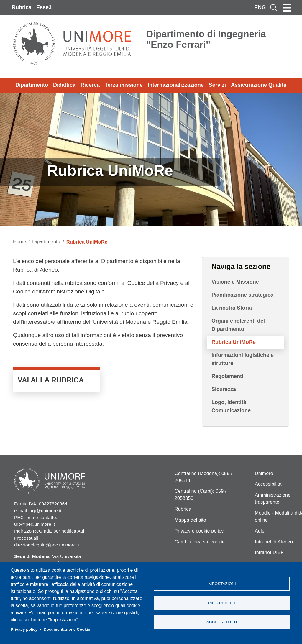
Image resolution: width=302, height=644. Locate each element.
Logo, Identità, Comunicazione (231, 406)
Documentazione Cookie (67, 629)
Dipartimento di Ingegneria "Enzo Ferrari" (206, 39)
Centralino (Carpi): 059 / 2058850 (201, 495)
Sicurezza (224, 389)
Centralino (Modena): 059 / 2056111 (203, 477)
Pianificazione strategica (242, 295)
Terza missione (124, 85)
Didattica (64, 85)
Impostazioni (221, 584)
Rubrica (22, 7)
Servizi (217, 85)
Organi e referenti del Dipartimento (238, 325)
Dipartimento (32, 85)
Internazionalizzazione (176, 85)
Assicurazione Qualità (259, 85)
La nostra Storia (232, 308)
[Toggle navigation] (287, 8)
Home (20, 242)
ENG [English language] (260, 7)
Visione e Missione (235, 282)
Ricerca (90, 85)
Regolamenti (227, 376)
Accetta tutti (222, 622)
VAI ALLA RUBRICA (57, 381)
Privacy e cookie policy (199, 531)
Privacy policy (24, 629)
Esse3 (44, 7)
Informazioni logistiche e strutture (243, 359)
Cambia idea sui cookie (200, 542)
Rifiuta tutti (222, 603)
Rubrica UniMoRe (234, 342)
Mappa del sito (190, 520)
